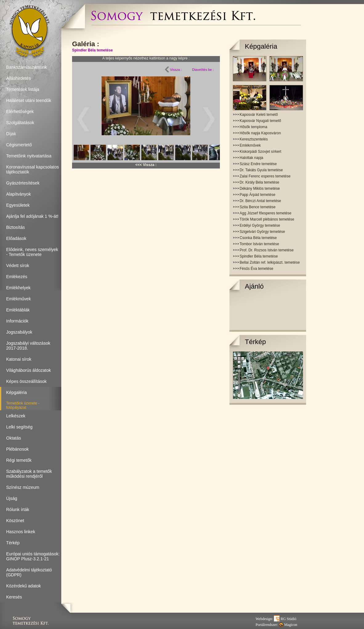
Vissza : (173, 70)
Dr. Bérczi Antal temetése (260, 201)
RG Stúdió (285, 619)
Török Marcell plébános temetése (267, 219)
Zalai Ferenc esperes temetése (265, 176)
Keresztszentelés (254, 139)
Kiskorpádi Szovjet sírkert (260, 152)
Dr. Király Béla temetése (259, 182)
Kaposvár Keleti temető (259, 115)
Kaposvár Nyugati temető (260, 121)
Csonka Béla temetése (258, 238)
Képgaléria (261, 46)
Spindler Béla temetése (92, 50)
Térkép (255, 342)
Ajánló (254, 286)
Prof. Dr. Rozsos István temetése (267, 250)
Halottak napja (251, 158)
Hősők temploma (253, 127)
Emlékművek (250, 145)
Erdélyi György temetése (260, 225)
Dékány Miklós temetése (260, 189)
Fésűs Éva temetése (256, 269)
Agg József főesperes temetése (265, 213)
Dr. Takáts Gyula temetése (261, 170)
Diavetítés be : (203, 70)
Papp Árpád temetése (257, 195)
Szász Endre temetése (258, 164)
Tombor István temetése (259, 244)
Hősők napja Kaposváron (260, 133)
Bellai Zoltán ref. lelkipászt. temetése (270, 262)
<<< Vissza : (146, 165)
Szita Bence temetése (258, 207)
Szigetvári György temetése (262, 232)
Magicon (288, 625)
